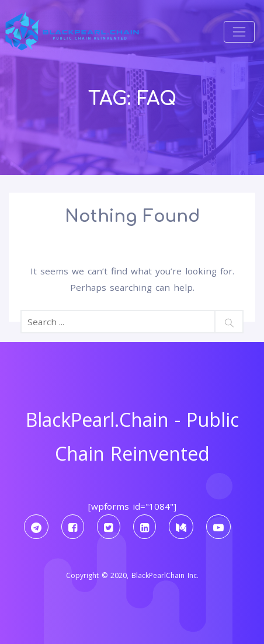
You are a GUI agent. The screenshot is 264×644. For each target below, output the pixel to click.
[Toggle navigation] (239, 32)
